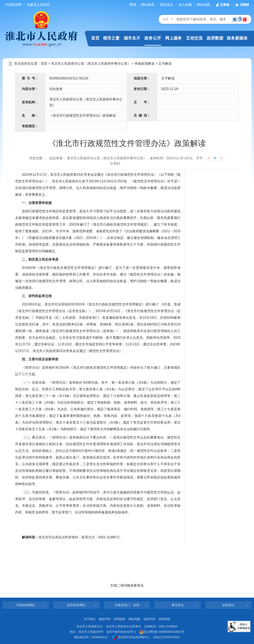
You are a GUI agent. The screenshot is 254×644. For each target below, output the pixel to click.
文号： (142, 102)
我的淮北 (166, 5)
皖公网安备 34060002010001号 (162, 632)
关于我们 (90, 619)
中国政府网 (13, 5)
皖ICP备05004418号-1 (121, 632)
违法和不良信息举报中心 (131, 637)
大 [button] (209, 158)
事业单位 (178, 605)
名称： (30, 116)
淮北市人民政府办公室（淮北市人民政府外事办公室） (91, 64)
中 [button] (215, 158)
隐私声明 (149, 619)
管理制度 (120, 619)
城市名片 (132, 38)
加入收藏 (185, 5)
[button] (222, 5)
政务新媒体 (237, 38)
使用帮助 (164, 619)
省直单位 (228, 605)
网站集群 (148, 5)
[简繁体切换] (133, 5)
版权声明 (105, 619)
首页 (95, 38)
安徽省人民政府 (38, 5)
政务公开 (153, 41)
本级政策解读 (144, 64)
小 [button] (221, 158)
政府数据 (215, 38)
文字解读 (165, 64)
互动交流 (194, 38)
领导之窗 (111, 38)
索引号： (30, 78)
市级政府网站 (26, 605)
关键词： (142, 116)
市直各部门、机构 (127, 605)
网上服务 (173, 38)
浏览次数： (38, 158)
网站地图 (203, 5)
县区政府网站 (76, 605)
